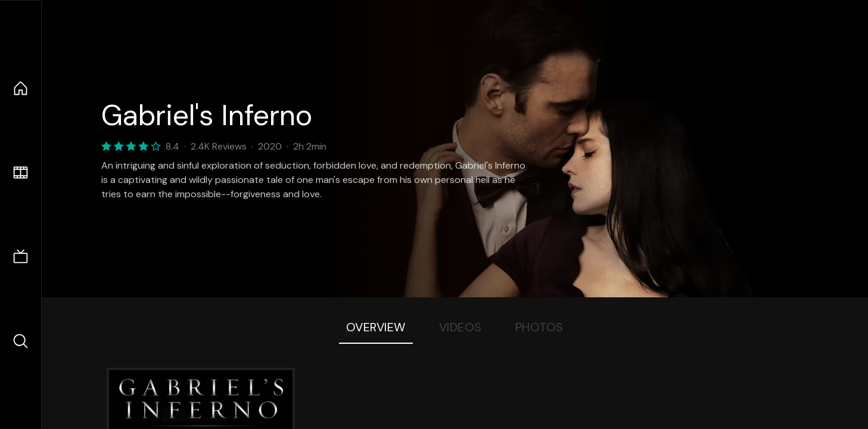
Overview (376, 327)
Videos (461, 327)
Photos (539, 327)
